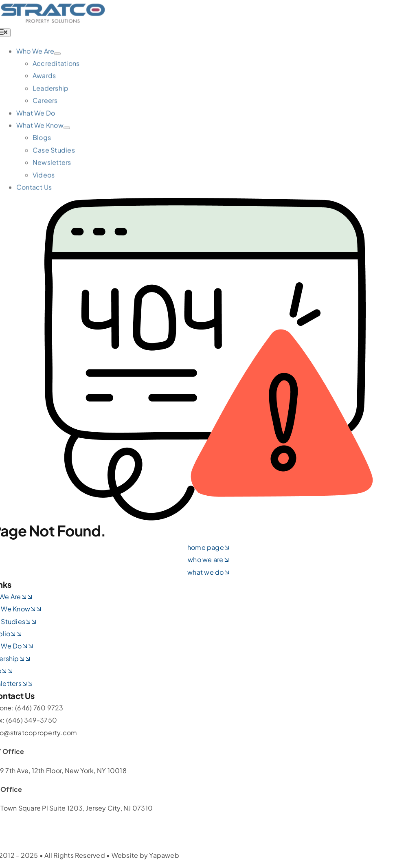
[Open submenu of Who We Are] (57, 55)
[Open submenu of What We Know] (67, 129)
